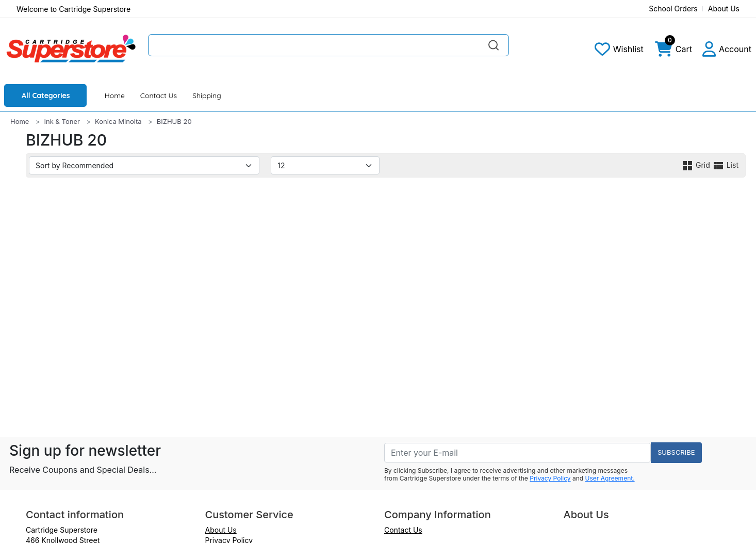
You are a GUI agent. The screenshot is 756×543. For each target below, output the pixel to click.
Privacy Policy (550, 478)
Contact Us (159, 95)
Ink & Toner (62, 121)
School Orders (673, 9)
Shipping (207, 95)
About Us (724, 9)
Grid (697, 165)
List (725, 165)
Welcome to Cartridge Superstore (73, 9)
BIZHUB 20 (174, 121)
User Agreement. (610, 478)
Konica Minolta (118, 121)
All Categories (46, 95)
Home (115, 95)
